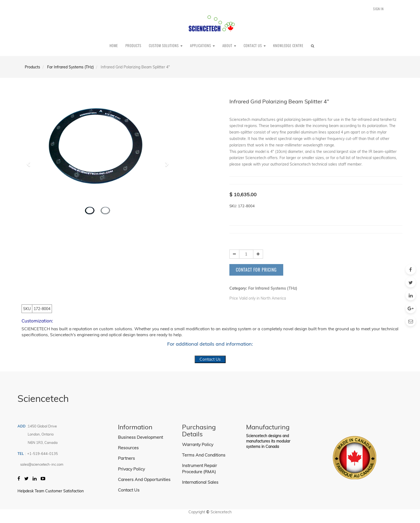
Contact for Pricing (256, 270)
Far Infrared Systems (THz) (70, 67)
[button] (30, 162)
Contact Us (210, 359)
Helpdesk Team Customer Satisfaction (51, 491)
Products (32, 67)
